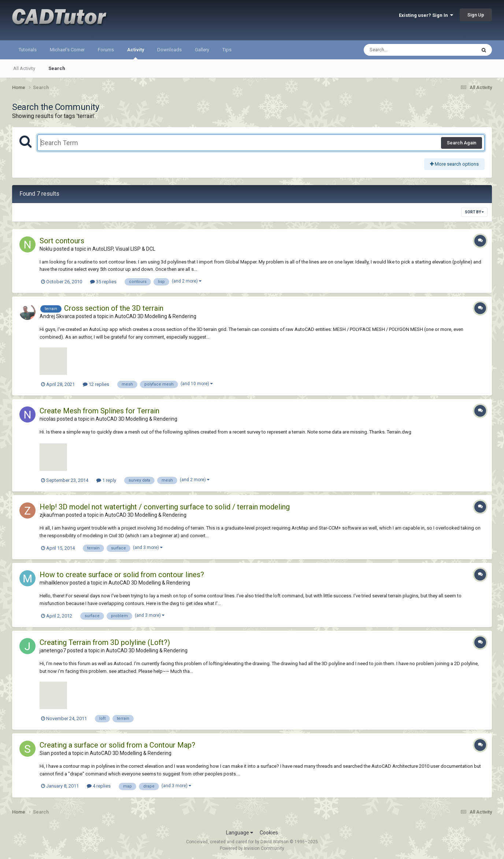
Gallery (202, 50)
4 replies (99, 786)
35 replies (103, 282)
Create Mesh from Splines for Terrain (99, 411)
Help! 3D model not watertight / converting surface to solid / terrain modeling (165, 507)
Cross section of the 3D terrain (114, 308)
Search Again (462, 143)
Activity (136, 53)
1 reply (106, 480)
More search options (454, 164)
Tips (227, 50)
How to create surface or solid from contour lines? (122, 575)
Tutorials (28, 50)
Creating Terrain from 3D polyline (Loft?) (105, 642)
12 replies (96, 384)
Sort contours (62, 241)
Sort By (474, 212)
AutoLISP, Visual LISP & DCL (124, 249)
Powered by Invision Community (252, 848)
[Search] (401, 50)
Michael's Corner (67, 50)
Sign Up (476, 15)
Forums (106, 50)
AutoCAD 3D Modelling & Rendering (155, 316)
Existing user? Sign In (426, 15)
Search (57, 68)
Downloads (169, 50)
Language (240, 833)
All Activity (24, 68)
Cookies (269, 833)
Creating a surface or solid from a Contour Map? (117, 745)
